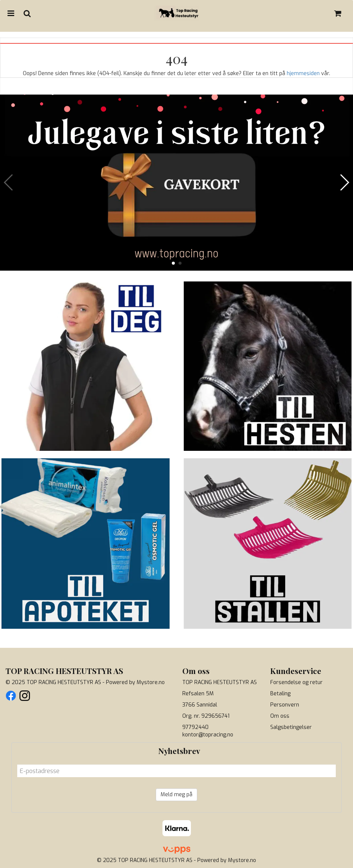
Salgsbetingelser (291, 727)
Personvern (285, 705)
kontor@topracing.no (208, 735)
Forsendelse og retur (296, 682)
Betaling (280, 694)
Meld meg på (176, 795)
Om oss (280, 716)
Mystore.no (151, 682)
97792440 (195, 727)
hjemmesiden (303, 73)
